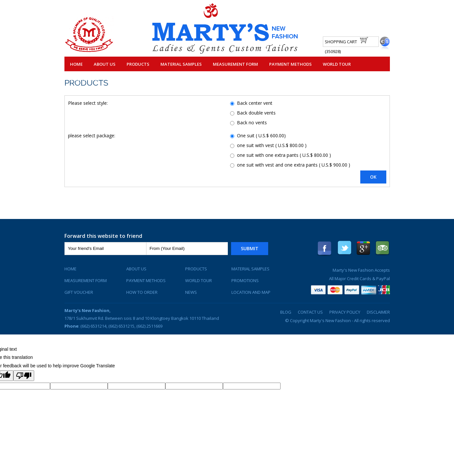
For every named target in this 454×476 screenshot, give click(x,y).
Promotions (245, 280)
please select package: (92, 136)
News (191, 292)
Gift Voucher (79, 292)
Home (76, 64)
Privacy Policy (345, 312)
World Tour (337, 64)
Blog (286, 312)
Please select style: (88, 103)
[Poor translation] (24, 376)
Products (138, 64)
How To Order (142, 292)
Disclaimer (378, 312)
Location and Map (251, 292)
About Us (105, 64)
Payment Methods (290, 64)
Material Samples (181, 64)
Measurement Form (235, 64)
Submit (250, 248)
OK (373, 177)
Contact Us (84, 79)
